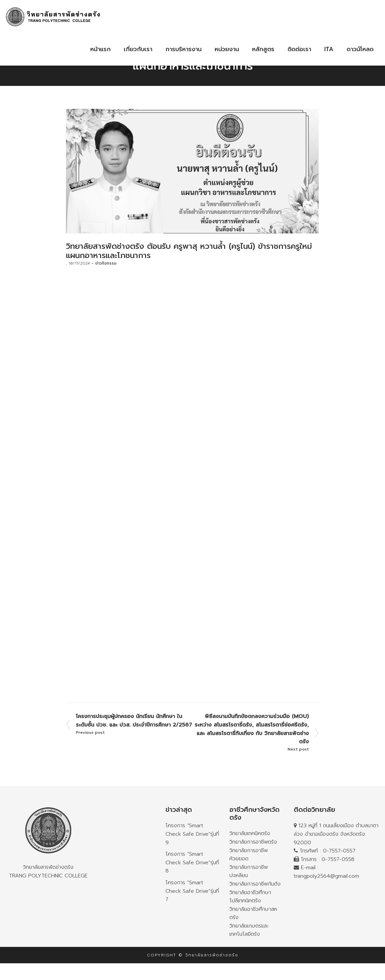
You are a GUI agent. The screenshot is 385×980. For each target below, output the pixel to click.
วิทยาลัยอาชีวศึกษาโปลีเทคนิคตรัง (250, 897)
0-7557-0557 (339, 851)
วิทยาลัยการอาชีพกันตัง (255, 884)
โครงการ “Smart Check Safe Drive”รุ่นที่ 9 (192, 834)
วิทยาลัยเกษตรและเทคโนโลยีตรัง (249, 930)
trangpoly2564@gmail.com (326, 876)
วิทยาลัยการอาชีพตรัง (253, 842)
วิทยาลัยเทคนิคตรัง (250, 833)
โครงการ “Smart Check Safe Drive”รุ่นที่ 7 (192, 891)
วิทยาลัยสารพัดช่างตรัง (48, 838)
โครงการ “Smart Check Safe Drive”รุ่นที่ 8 (192, 862)
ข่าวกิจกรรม (106, 263)
